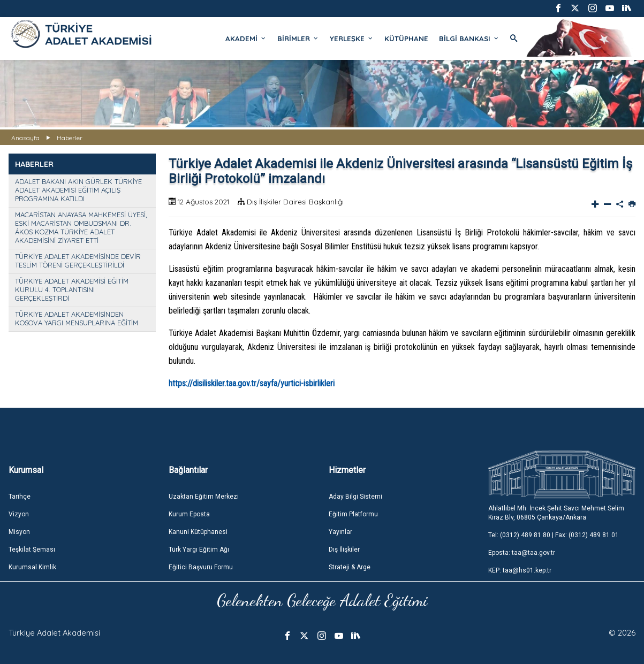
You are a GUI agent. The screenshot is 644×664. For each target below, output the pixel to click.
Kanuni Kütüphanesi (198, 532)
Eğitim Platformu (353, 514)
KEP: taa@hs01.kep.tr (520, 570)
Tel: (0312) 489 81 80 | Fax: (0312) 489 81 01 (554, 535)
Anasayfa (25, 138)
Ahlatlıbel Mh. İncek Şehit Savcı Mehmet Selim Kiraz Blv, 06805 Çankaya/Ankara (556, 513)
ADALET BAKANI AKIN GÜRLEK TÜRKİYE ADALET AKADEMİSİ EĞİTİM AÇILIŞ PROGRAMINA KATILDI (78, 190)
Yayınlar (340, 532)
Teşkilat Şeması (32, 549)
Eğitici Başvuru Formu (201, 567)
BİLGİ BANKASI (469, 39)
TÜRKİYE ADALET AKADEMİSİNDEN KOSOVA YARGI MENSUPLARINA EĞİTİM (77, 318)
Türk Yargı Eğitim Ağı (199, 549)
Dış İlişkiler (344, 549)
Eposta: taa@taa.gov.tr (522, 553)
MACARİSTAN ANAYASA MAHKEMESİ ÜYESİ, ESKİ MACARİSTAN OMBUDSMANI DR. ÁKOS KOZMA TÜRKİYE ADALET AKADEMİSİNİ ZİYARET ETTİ (81, 227)
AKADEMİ (246, 39)
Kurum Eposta (189, 514)
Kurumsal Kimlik (32, 567)
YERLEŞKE (352, 39)
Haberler (70, 138)
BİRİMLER (298, 39)
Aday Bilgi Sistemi (355, 497)
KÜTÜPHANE (406, 39)
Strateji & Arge (350, 567)
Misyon (19, 532)
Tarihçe (20, 497)
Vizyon (19, 514)
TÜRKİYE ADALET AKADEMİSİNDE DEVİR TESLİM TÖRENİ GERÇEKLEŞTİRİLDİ (78, 261)
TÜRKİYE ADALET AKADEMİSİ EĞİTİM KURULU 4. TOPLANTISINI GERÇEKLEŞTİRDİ (72, 289)
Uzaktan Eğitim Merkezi (204, 497)
